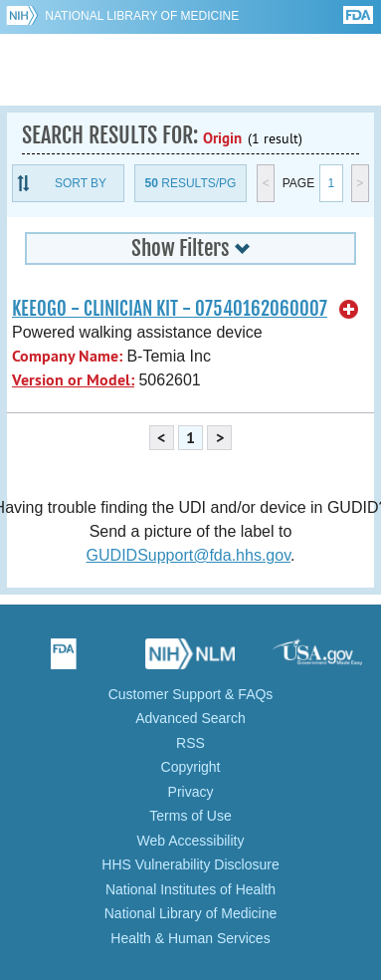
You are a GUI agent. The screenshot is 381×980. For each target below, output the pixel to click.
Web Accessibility (191, 841)
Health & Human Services (190, 938)
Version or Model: (73, 380)
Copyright (191, 767)
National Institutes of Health (190, 889)
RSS (190, 743)
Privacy (191, 792)
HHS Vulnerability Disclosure (190, 864)
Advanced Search (190, 718)
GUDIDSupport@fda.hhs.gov (189, 555)
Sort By (81, 183)
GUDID (190, 70)
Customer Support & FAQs (191, 694)
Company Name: (67, 356)
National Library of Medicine (142, 16)
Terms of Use (190, 816)
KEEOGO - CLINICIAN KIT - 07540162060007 (170, 309)
